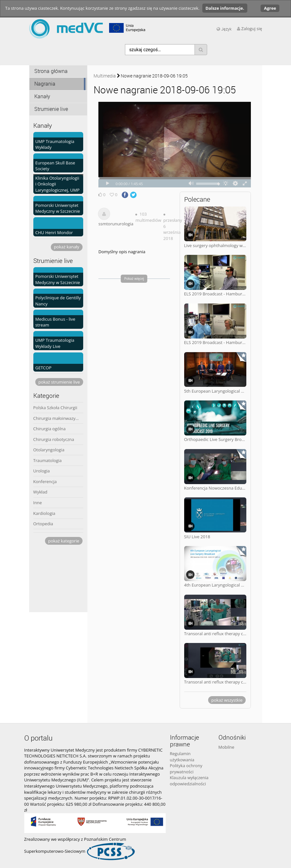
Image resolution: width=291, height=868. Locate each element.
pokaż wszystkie (227, 700)
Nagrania (45, 84)
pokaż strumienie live (59, 382)
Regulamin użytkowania (182, 757)
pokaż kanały (66, 247)
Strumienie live (51, 109)
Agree (270, 8)
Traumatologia (48, 460)
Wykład (40, 492)
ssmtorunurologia (116, 224)
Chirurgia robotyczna (54, 439)
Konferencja (45, 482)
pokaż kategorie (64, 541)
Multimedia (105, 76)
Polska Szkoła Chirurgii (55, 408)
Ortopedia (43, 524)
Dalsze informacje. (225, 8)
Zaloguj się (252, 29)
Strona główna (51, 71)
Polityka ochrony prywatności (186, 769)
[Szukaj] (201, 50)
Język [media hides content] (224, 29)
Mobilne (226, 747)
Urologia (42, 471)
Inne (38, 503)
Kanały (42, 96)
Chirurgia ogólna (50, 429)
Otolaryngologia (49, 450)
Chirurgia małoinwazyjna (57, 418)
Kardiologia (44, 513)
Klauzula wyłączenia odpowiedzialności (189, 781)
